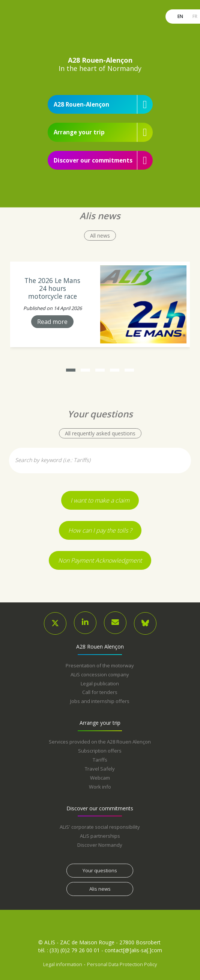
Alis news (100, 889)
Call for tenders (100, 692)
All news (100, 236)
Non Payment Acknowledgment (100, 560)
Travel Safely (100, 769)
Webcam (100, 778)
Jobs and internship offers (100, 701)
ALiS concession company (100, 674)
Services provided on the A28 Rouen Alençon (100, 742)
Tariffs (100, 760)
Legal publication (100, 683)
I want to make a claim (100, 500)
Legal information (63, 964)
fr (194, 16)
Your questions (100, 870)
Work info (100, 787)
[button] (71, 370)
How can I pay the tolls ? (100, 530)
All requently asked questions (100, 433)
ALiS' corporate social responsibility (100, 827)
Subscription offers (100, 751)
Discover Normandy (100, 845)
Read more (52, 321)
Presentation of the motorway (100, 665)
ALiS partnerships (100, 836)
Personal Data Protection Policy (122, 964)
